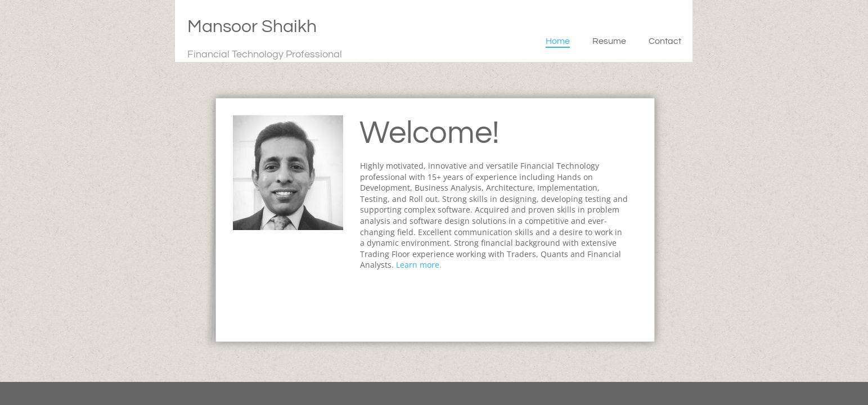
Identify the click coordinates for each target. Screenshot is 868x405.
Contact (665, 41)
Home (558, 41)
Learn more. (419, 265)
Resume (609, 41)
